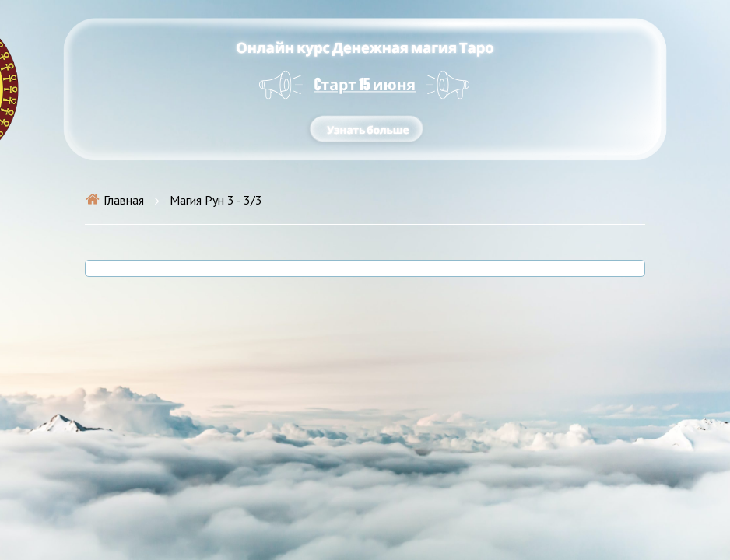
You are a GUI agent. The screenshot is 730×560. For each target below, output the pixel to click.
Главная (114, 200)
